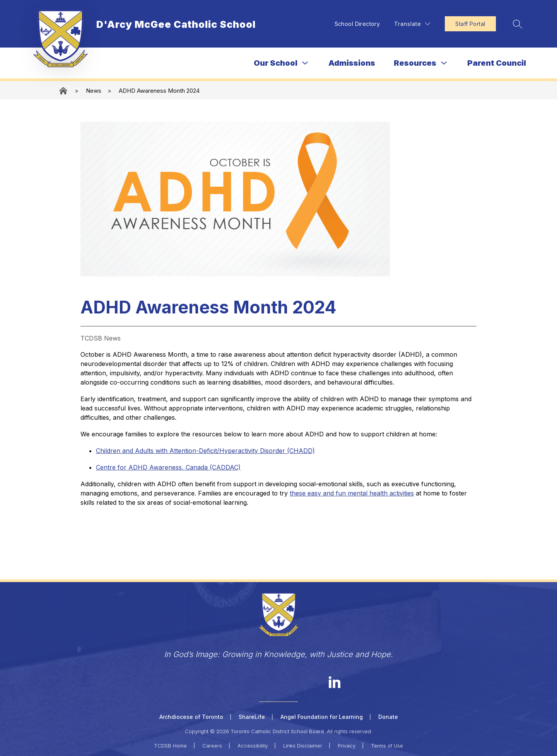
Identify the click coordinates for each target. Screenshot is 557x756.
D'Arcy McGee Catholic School (64, 91)
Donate (388, 717)
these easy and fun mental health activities (352, 493)
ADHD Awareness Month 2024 (159, 91)
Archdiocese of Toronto (191, 717)
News (94, 91)
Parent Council (497, 63)
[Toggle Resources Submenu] (444, 63)
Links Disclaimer (303, 745)
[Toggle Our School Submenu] (305, 63)
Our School (276, 63)
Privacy (347, 745)
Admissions (352, 63)
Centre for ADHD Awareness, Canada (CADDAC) (168, 467)
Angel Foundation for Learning (322, 717)
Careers (212, 745)
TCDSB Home (170, 745)
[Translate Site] (411, 24)
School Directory (355, 24)
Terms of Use (387, 745)
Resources (415, 63)
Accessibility (253, 745)
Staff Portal (469, 24)
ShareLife (252, 717)
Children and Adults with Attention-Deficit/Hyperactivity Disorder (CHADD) (205, 451)
